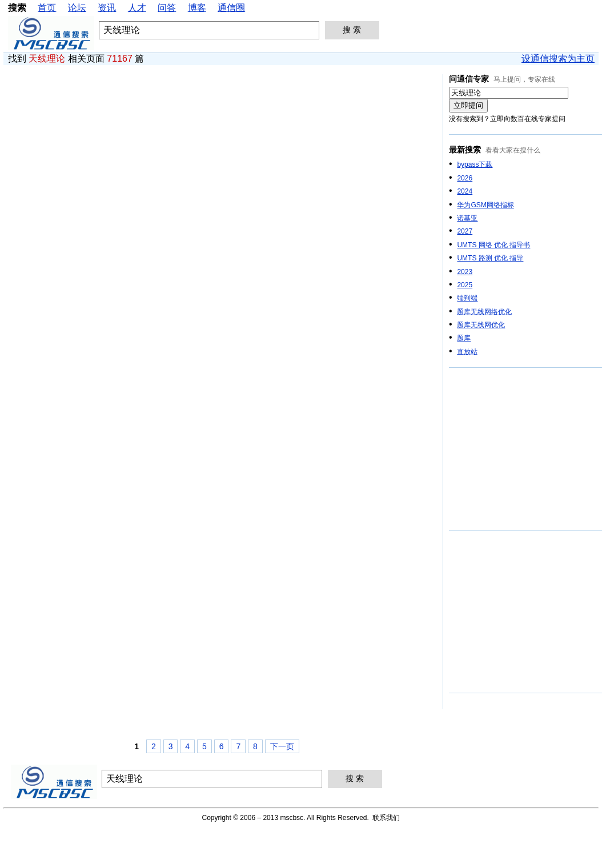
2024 (465, 191)
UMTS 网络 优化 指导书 (493, 245)
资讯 (107, 8)
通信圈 (231, 8)
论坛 (77, 8)
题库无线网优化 (481, 325)
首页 (47, 8)
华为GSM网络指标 (485, 205)
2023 (465, 272)
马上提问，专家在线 (524, 79)
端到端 (467, 298)
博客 (197, 8)
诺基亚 (467, 218)
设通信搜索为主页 (558, 59)
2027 (465, 231)
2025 (465, 285)
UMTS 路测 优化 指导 (490, 258)
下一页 (282, 746)
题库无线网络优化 (484, 312)
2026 (465, 178)
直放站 (467, 352)
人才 (137, 8)
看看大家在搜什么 (513, 150)
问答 (167, 8)
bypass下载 (475, 164)
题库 (464, 338)
